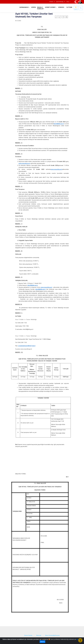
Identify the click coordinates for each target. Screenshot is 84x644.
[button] (63, 17)
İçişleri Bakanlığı (60, 2)
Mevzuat (39, 635)
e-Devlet (51, 2)
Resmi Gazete (28, 635)
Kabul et (42, 642)
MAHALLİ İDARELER (40, 8)
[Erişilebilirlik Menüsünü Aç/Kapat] (80, 640)
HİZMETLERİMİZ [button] (50, 7)
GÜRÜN (34, 7)
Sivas (68, 2)
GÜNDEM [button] (61, 7)
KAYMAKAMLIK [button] (24, 7)
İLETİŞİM (69, 7)
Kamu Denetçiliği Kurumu (52, 635)
